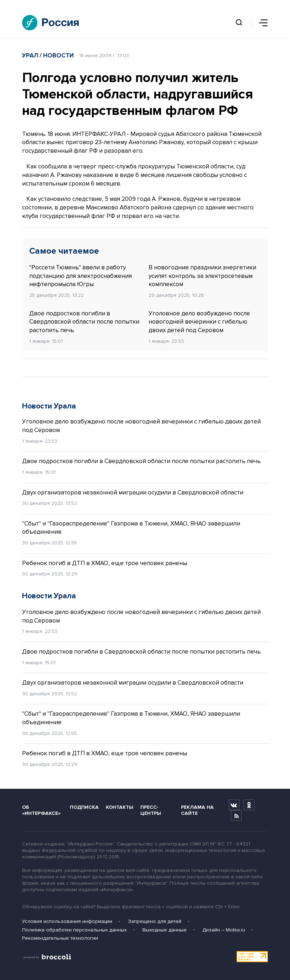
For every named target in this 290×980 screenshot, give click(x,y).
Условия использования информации (67, 921)
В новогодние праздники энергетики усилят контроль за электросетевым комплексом (202, 276)
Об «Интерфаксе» (41, 810)
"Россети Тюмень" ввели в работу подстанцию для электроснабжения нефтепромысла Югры (81, 276)
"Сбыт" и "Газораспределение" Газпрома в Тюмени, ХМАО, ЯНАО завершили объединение (131, 528)
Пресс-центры (151, 810)
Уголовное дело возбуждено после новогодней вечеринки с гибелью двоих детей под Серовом (199, 322)
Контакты (120, 807)
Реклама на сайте (197, 810)
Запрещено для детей (155, 921)
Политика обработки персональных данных (74, 930)
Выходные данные (165, 930)
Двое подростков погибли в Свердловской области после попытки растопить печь (84, 322)
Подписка (84, 807)
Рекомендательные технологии (60, 938)
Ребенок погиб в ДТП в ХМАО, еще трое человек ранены (105, 563)
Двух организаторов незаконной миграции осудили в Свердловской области (133, 492)
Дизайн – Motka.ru (224, 930)
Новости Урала (49, 406)
